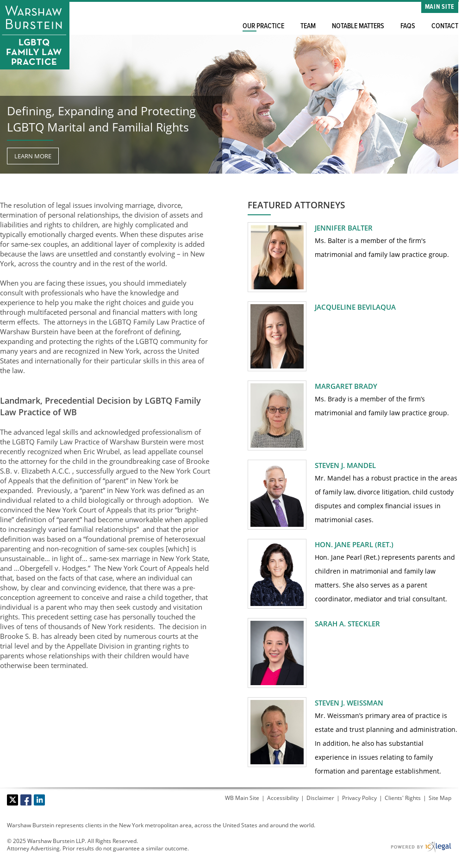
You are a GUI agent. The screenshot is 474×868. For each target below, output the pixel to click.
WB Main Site (242, 798)
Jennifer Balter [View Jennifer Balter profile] (344, 228)
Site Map (440, 798)
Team (308, 26)
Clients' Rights (403, 798)
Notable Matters (358, 26)
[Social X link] (12, 800)
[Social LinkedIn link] (39, 800)
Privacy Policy (359, 798)
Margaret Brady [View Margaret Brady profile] (346, 386)
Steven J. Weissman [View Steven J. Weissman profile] (349, 703)
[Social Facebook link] (26, 800)
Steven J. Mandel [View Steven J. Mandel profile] (345, 465)
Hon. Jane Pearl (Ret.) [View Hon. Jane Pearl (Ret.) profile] (354, 544)
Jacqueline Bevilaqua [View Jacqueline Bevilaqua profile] (355, 307)
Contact (445, 26)
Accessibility (283, 798)
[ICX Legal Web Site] (421, 847)
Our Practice (263, 26)
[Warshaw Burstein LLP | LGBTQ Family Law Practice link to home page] (35, 35)
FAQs (408, 26)
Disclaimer (320, 798)
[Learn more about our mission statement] (33, 156)
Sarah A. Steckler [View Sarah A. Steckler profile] (347, 624)
